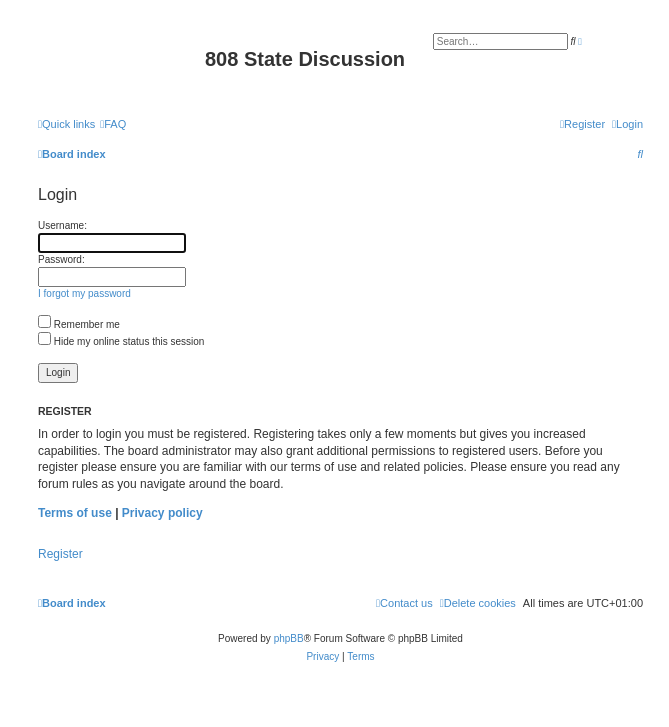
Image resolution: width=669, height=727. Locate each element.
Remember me (79, 324)
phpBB (289, 638)
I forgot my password (84, 293)
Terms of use (75, 513)
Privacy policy (162, 513)
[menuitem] (113, 124)
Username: (62, 225)
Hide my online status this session (121, 341)
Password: (61, 259)
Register (60, 554)
